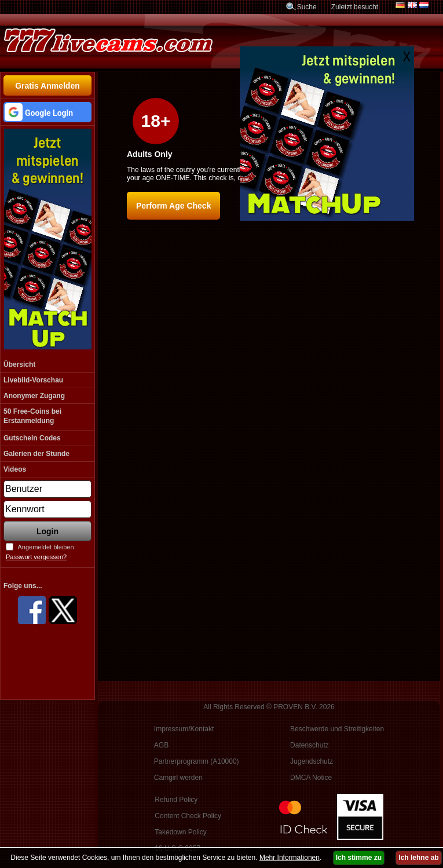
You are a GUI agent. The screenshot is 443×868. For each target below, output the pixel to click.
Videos (15, 469)
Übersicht (19, 364)
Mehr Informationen (290, 858)
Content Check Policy (188, 816)
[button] (47, 112)
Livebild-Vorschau (33, 380)
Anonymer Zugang (34, 396)
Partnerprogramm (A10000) (197, 761)
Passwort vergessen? (36, 557)
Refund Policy (176, 800)
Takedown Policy (180, 832)
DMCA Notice (311, 778)
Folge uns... (23, 586)
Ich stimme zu (359, 858)
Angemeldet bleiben (45, 547)
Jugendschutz (312, 761)
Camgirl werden (178, 778)
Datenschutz (310, 745)
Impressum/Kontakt (184, 729)
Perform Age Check (173, 206)
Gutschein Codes (32, 438)
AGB (161, 745)
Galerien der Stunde (36, 454)
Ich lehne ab (418, 858)
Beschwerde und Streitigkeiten (337, 729)
